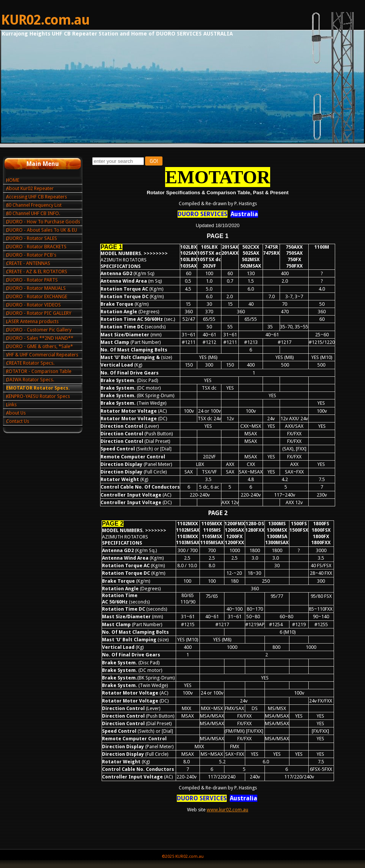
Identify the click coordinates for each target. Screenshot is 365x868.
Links (11, 405)
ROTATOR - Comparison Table (39, 371)
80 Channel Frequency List (34, 205)
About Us (16, 413)
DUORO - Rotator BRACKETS (36, 247)
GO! (154, 161)
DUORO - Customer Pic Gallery (39, 330)
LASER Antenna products (32, 321)
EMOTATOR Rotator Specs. (38, 388)
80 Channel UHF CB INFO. (33, 213)
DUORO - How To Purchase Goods (43, 222)
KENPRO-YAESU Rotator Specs (38, 396)
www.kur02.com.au (227, 810)
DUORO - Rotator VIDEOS (33, 305)
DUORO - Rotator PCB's (31, 255)
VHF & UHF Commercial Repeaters (42, 355)
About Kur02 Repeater (30, 188)
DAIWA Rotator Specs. (30, 380)
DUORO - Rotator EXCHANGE (37, 296)
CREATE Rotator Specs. (30, 363)
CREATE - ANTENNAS (28, 263)
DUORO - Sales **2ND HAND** (40, 338)
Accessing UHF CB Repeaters (36, 197)
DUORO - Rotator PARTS (32, 280)
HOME (13, 180)
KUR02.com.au (45, 20)
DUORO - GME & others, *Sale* (39, 346)
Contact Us (18, 421)
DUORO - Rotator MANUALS (36, 288)
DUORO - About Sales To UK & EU (42, 230)
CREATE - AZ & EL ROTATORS (37, 272)
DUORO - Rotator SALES (32, 238)
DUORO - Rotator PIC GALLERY (39, 313)
